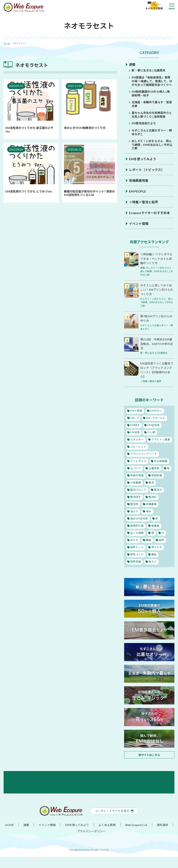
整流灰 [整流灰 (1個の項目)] (152, 495)
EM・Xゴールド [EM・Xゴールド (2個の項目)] (156, 416)
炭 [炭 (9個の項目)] (156, 517)
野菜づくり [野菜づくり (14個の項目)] (137, 553)
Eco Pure (86, 861)
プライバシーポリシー (91, 842)
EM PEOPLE (138, 191)
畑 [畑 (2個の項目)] (152, 531)
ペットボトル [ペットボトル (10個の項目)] (138, 459)
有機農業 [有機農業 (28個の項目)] (151, 502)
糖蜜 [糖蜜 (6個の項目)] (148, 538)
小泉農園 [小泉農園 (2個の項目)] (135, 481)
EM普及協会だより (144, 123)
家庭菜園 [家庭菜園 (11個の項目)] (156, 474)
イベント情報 (139, 223)
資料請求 (162, 836)
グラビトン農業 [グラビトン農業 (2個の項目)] (160, 438)
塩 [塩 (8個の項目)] (168, 467)
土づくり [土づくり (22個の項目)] (135, 467)
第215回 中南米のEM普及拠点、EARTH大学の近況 (157, 342)
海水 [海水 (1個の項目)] (148, 510)
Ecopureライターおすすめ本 (149, 212)
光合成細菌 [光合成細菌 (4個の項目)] (160, 459)
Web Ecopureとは (136, 836)
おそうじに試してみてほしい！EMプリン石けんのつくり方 (157, 289)
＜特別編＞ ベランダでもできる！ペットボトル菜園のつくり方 (156, 258)
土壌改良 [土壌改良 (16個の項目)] (154, 467)
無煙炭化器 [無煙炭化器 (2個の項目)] (137, 524)
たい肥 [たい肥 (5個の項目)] (151, 431)
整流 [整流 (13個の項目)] (151, 481)
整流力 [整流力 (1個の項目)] (158, 488)
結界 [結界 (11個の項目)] (161, 538)
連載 (132, 64)
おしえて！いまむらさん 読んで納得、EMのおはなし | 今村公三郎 (152, 144)
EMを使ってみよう (143, 158)
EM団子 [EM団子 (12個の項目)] (135, 423)
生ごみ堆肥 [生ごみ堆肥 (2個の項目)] (137, 531)
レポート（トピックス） (147, 169)
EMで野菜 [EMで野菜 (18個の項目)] (136, 409)
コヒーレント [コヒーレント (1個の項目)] (138, 445)
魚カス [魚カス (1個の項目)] (152, 560)
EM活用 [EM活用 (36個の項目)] (135, 431)
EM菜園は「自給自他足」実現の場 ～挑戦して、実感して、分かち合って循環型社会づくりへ (152, 81)
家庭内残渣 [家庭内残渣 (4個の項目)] (137, 474)
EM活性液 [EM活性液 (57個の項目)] (153, 423)
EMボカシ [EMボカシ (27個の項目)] (156, 409)
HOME (10, 836)
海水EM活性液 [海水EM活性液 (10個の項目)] (139, 517)
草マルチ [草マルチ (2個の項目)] (156, 546)
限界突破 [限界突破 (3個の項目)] (135, 560)
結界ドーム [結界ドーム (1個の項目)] (137, 546)
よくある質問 (107, 836)
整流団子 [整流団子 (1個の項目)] (135, 495)
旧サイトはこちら (149, 753)
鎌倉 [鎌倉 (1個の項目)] (154, 553)
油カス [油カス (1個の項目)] (134, 510)
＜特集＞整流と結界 (144, 201)
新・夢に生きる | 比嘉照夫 (149, 70)
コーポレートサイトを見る (114, 822)
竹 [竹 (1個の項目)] (162, 531)
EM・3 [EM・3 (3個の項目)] (134, 416)
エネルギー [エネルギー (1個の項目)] (137, 438)
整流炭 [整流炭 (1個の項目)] (134, 502)
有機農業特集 (139, 180)
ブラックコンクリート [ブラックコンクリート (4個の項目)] (144, 452)
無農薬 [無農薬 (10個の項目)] (155, 524)
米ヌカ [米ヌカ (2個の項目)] (134, 538)
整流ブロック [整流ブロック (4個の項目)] (138, 488)
